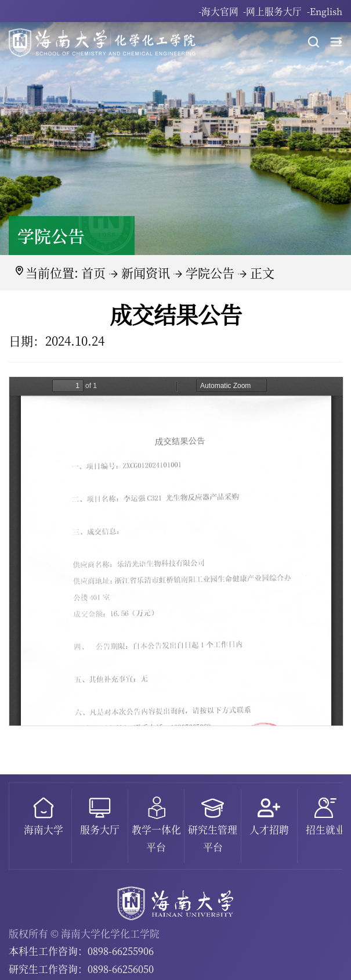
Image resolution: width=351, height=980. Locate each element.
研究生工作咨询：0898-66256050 (81, 969)
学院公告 (210, 272)
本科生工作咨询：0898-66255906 (81, 951)
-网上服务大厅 (272, 11)
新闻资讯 (146, 272)
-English (325, 11)
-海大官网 (218, 11)
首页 (93, 272)
